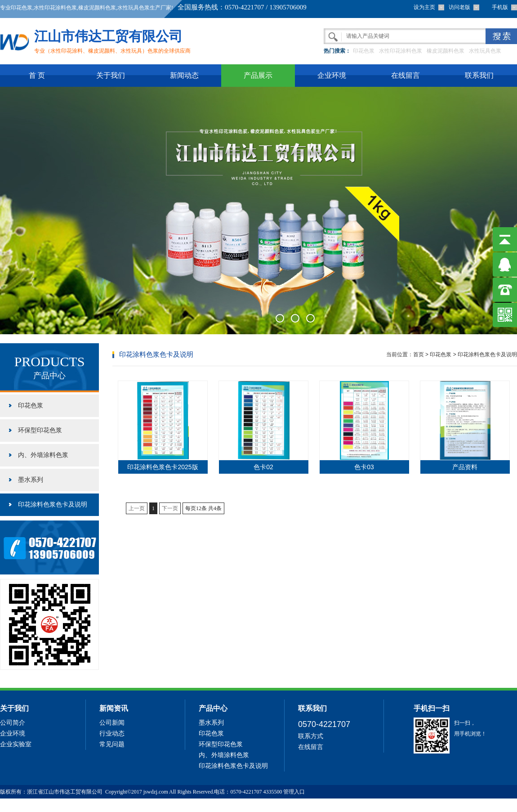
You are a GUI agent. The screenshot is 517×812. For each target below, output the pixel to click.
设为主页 (424, 7)
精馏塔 (45, 805)
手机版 (500, 7)
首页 (419, 354)
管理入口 (294, 792)
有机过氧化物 (18, 805)
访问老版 (459, 7)
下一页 (170, 508)
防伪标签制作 (70, 805)
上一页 (137, 508)
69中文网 (98, 805)
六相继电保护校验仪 (135, 805)
